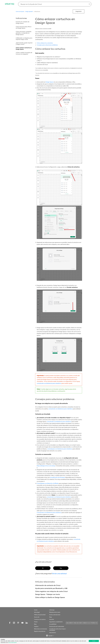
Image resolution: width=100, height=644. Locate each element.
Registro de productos (40, 631)
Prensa (36, 622)
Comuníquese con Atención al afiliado (48, 483)
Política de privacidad (40, 615)
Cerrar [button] (94, 641)
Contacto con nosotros (40, 619)
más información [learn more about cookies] (13, 642)
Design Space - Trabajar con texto (48, 594)
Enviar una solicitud (59, 574)
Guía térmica (53, 633)
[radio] (43, 568)
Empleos (36, 626)
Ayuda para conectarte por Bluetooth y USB (51, 588)
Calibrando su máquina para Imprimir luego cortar (24, 39)
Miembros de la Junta (55, 612)
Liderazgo (52, 610)
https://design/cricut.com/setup (46, 466)
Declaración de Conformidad (57, 626)
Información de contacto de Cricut (48, 585)
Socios (36, 610)
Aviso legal (37, 612)
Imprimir (79, 11)
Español (49, 636)
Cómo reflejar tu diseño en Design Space (50, 597)
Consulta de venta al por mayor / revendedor (58, 629)
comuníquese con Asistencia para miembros (60, 449)
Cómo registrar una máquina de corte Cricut (51, 591)
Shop (51, 617)
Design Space (50, 82)
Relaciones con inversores (41, 629)
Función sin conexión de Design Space (23, 22)
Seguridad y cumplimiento (56, 622)
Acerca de (37, 617)
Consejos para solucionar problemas (47, 45)
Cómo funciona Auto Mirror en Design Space (24, 27)
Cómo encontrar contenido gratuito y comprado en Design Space (24, 33)
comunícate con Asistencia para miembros (49, 383)
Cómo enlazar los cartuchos (45, 43)
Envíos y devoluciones (55, 615)
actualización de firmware (57, 477)
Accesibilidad (53, 624)
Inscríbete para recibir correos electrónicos (82, 623)
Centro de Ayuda (20, 11)
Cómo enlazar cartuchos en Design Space (24, 48)
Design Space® (29, 11)
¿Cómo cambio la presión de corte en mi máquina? (24, 53)
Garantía (52, 619)
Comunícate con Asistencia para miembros (49, 512)
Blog (35, 624)
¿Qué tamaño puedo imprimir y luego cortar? (24, 44)
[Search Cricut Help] (55, 4)
